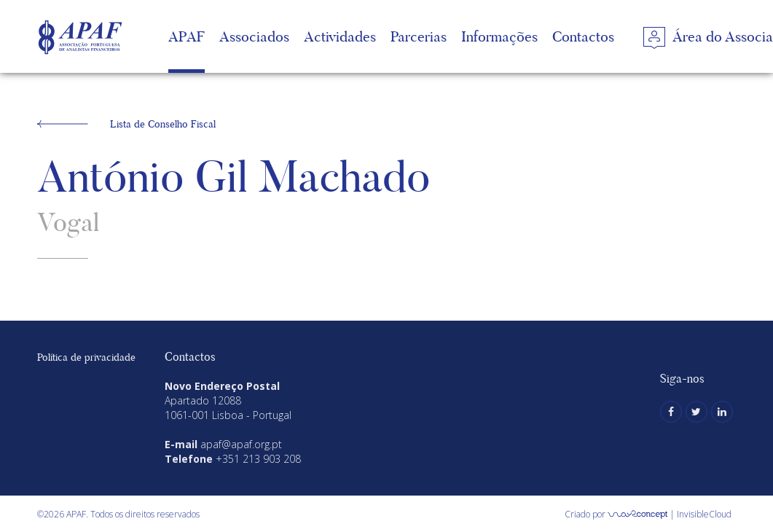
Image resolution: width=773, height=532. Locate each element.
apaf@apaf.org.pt (241, 444)
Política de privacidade (86, 357)
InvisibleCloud (704, 514)
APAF (187, 36)
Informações (499, 36)
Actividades (340, 36)
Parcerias (419, 36)
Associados (254, 36)
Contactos (583, 36)
